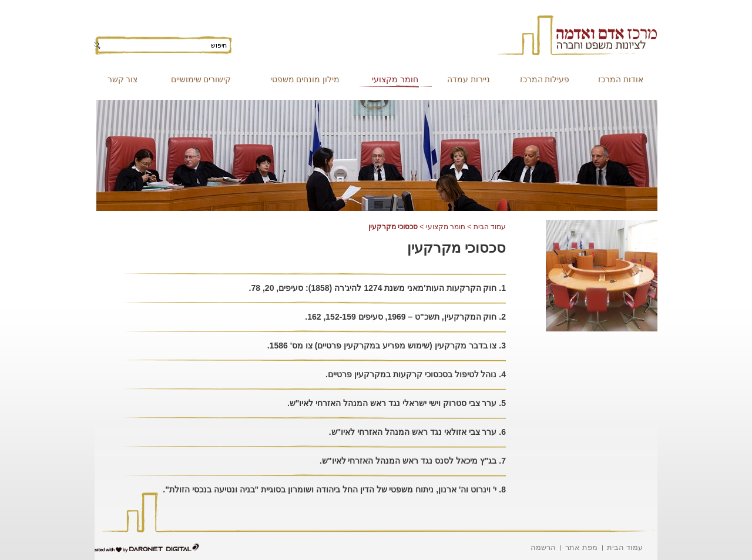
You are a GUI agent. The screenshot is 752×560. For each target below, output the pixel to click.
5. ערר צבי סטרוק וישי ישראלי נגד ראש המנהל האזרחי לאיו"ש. (397, 403)
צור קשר (123, 79)
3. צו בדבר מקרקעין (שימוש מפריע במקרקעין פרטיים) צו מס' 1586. (387, 346)
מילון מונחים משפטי (305, 79)
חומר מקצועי (395, 79)
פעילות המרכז (545, 79)
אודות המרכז (621, 79)
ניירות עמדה (469, 79)
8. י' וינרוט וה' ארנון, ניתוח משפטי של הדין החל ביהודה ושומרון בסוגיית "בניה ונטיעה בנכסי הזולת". (334, 489)
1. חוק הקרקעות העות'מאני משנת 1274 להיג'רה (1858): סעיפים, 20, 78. (377, 288)
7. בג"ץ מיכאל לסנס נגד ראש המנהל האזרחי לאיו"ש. (413, 461)
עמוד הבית (490, 227)
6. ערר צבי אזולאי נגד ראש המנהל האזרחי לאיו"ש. (417, 432)
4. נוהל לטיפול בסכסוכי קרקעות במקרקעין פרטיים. (416, 374)
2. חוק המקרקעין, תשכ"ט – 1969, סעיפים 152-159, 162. (405, 317)
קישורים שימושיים (201, 79)
